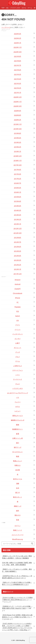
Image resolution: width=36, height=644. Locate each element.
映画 (18, 456)
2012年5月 (18, 251)
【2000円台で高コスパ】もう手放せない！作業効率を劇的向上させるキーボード (17, 577)
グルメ (18, 357)
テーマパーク (18, 379)
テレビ (18, 384)
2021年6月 (18, 70)
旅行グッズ (18, 447)
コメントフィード (18, 535)
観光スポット (18, 497)
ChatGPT (18, 289)
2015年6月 (18, 197)
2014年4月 (18, 206)
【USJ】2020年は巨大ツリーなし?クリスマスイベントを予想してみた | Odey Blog (17, 629)
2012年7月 (18, 242)
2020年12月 (18, 97)
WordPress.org (18, 539)
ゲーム (30, 8)
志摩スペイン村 (18, 438)
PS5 (18, 311)
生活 (18, 488)
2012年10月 (18, 233)
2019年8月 (18, 133)
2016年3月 (18, 188)
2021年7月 (18, 65)
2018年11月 (18, 161)
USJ (7, 8)
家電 (18, 434)
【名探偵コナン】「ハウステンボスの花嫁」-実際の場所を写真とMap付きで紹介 (17, 607)
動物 (18, 425)
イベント (18, 329)
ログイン (18, 526)
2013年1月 (18, 224)
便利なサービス (18, 416)
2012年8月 (18, 238)
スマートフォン (18, 370)
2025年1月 (18, 43)
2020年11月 (18, 102)
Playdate (18, 307)
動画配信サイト (18, 429)
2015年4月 (18, 201)
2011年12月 (18, 274)
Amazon (18, 280)
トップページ (6, 27)
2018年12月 (18, 156)
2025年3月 (18, 34)
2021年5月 (18, 74)
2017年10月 (18, 165)
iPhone (18, 298)
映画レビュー (18, 461)
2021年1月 (18, 93)
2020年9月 (18, 111)
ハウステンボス (15, 8)
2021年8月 (18, 61)
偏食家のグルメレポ (18, 420)
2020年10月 (18, 106)
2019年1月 (18, 151)
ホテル (24, 8)
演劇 (18, 483)
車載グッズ (18, 506)
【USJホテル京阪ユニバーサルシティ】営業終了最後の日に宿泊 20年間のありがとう (17, 599)
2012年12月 (18, 229)
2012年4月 (18, 256)
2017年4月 (18, 170)
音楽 (18, 520)
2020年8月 (18, 115)
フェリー (18, 402)
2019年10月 (18, 129)
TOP (3, 8)
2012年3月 (18, 260)
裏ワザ (18, 493)
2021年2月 (18, 88)
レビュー (18, 411)
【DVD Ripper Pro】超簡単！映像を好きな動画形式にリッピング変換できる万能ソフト (17, 616)
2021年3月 (18, 84)
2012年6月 (18, 247)
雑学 (18, 511)
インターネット (18, 334)
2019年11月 (18, 124)
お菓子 (18, 343)
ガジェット (18, 348)
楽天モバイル (18, 479)
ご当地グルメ (18, 366)
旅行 (18, 443)
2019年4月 (18, 138)
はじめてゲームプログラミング (18, 393)
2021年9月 (18, 56)
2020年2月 (18, 120)
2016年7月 (18, 183)
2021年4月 (18, 79)
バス (18, 397)
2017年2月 (18, 179)
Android (18, 284)
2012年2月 (18, 265)
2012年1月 (18, 269)
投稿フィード (18, 530)
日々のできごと (18, 452)
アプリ (18, 325)
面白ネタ (18, 515)
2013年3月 (18, 215)
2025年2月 (18, 38)
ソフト (18, 375)
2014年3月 (18, 210)
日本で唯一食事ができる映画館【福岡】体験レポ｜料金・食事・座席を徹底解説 (17, 564)
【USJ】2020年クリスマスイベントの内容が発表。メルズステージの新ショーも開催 (17, 625)
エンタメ (18, 339)
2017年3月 (18, 174)
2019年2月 (18, 147)
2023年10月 (18, 52)
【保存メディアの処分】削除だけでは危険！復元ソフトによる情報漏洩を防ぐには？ (17, 583)
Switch (18, 316)
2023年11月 (18, 47)
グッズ (18, 352)
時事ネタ (18, 465)
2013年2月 (18, 219)
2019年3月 (18, 142)
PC (18, 302)
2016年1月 (18, 192)
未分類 (18, 470)
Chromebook (18, 293)
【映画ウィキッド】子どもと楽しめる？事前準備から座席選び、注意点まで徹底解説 (17, 557)
